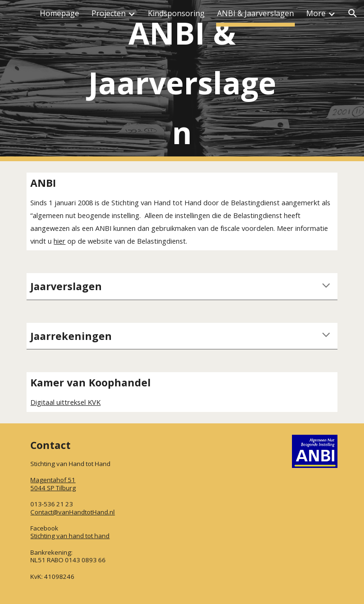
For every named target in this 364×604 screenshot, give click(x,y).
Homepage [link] (59, 13)
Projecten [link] (109, 13)
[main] (182, 81)
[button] (353, 13)
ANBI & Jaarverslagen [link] (255, 13)
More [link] (316, 13)
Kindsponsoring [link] (176, 13)
